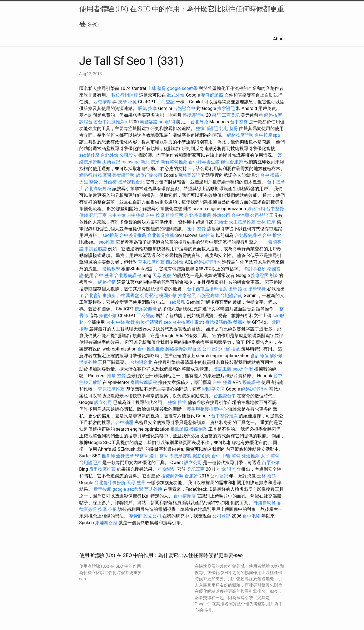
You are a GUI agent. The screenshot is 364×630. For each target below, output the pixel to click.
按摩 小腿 (127, 102)
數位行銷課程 (125, 95)
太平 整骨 (270, 456)
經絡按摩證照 (240, 135)
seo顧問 (167, 122)
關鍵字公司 (214, 389)
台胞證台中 (184, 108)
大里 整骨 (89, 182)
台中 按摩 (155, 215)
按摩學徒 (257, 289)
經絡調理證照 (207, 262)
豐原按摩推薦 (111, 389)
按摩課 (105, 175)
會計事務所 (255, 269)
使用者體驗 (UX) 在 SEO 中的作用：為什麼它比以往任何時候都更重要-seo (182, 16)
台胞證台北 (141, 362)
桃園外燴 (168, 296)
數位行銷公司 (149, 175)
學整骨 (142, 456)
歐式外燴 (176, 95)
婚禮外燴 (108, 316)
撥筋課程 (251, 382)
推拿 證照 (226, 469)
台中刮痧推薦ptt (114, 122)
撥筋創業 (198, 429)
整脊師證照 (212, 95)
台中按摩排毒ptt (188, 322)
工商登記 (166, 102)
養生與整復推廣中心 (207, 409)
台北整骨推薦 (198, 215)
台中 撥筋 (270, 175)
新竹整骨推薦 (174, 162)
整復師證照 (194, 115)
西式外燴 (175, 262)
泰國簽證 (149, 122)
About (279, 39)
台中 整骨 (104, 275)
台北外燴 (199, 122)
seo (167, 322)
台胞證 (191, 476)
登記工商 (98, 215)
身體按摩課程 (144, 382)
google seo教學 (182, 88)
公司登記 (259, 215)
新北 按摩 (150, 162)
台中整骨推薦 (133, 235)
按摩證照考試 (264, 275)
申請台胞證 (96, 249)
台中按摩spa (267, 135)
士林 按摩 (266, 222)
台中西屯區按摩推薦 (207, 289)
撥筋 (216, 115)
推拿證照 (226, 108)
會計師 (257, 356)
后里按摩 (102, 489)
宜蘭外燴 (274, 356)
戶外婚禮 (108, 182)
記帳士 (221, 222)
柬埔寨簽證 (189, 175)
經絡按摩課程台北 (183, 349)
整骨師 (136, 516)
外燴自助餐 (265, 503)
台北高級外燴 (98, 189)
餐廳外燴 (242, 322)
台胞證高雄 (208, 296)
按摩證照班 (146, 309)
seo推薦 (110, 235)
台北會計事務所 (100, 296)
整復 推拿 (177, 402)
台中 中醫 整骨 (120, 322)
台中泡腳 (251, 516)
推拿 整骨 (116, 376)
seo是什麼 (90, 155)
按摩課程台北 (131, 182)
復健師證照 (172, 476)
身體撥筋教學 (219, 322)
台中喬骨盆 (128, 296)
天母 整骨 (136, 483)
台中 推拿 (272, 235)
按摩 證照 (237, 289)
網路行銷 (88, 175)
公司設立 (128, 155)
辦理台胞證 (232, 162)
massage (130, 162)
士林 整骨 (157, 88)
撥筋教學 (111, 269)
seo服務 (177, 302)
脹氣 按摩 (147, 108)
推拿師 (108, 456)
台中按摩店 (185, 496)
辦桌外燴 (88, 362)
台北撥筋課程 (248, 235)
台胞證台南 (231, 296)
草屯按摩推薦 (151, 262)
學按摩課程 (180, 456)
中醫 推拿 (231, 349)
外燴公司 (221, 215)
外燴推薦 (251, 456)
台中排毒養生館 (204, 162)
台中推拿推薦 (151, 349)
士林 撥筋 (266, 476)
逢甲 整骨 (196, 229)
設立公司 (103, 402)
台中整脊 (239, 122)
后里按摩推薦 (102, 469)
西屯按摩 (102, 102)
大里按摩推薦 (242, 222)
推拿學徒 (167, 469)
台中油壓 (240, 215)
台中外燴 (117, 215)
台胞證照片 (90, 463)
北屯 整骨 (229, 128)
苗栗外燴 (271, 463)
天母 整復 (162, 275)
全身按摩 (125, 456)
